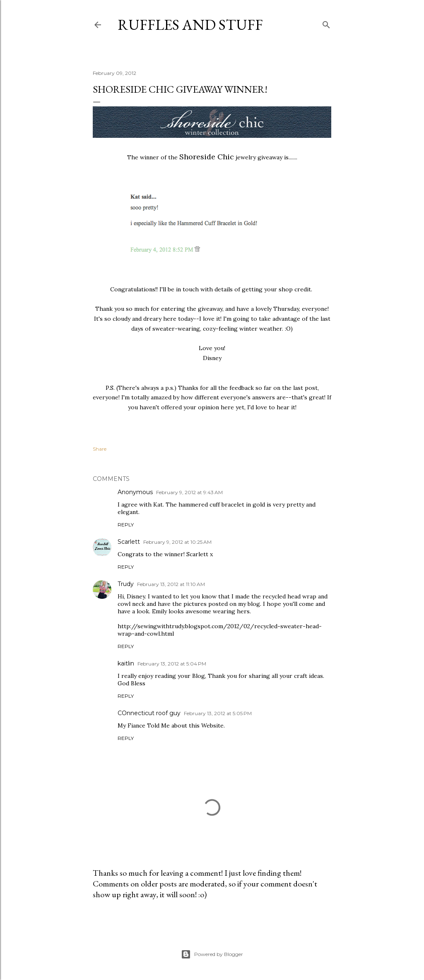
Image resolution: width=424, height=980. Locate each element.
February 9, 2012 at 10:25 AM (177, 542)
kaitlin (126, 663)
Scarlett (129, 542)
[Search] (326, 23)
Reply (126, 525)
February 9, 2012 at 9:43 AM (189, 492)
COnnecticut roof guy (149, 713)
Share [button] (100, 449)
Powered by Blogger (212, 954)
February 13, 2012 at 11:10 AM (171, 584)
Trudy (126, 584)
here (227, 407)
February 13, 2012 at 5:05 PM (218, 713)
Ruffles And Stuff (190, 25)
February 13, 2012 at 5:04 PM (172, 664)
